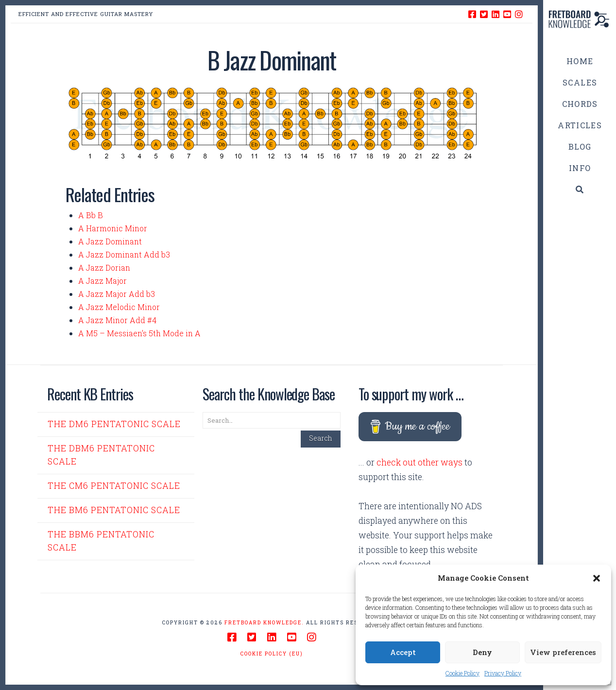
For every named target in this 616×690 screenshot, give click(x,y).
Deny (482, 652)
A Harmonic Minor (113, 228)
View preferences (563, 652)
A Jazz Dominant (110, 241)
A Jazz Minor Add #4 (117, 320)
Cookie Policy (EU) (272, 654)
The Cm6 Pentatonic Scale (114, 486)
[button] (597, 578)
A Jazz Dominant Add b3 (124, 254)
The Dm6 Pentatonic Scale (114, 424)
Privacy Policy (503, 673)
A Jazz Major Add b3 (117, 294)
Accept (403, 652)
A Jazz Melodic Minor (119, 307)
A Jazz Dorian (104, 267)
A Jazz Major (103, 281)
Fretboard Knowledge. (264, 623)
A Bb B (91, 215)
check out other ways (419, 462)
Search (321, 438)
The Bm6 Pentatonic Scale (114, 510)
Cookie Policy (462, 673)
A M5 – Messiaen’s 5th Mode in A (139, 333)
